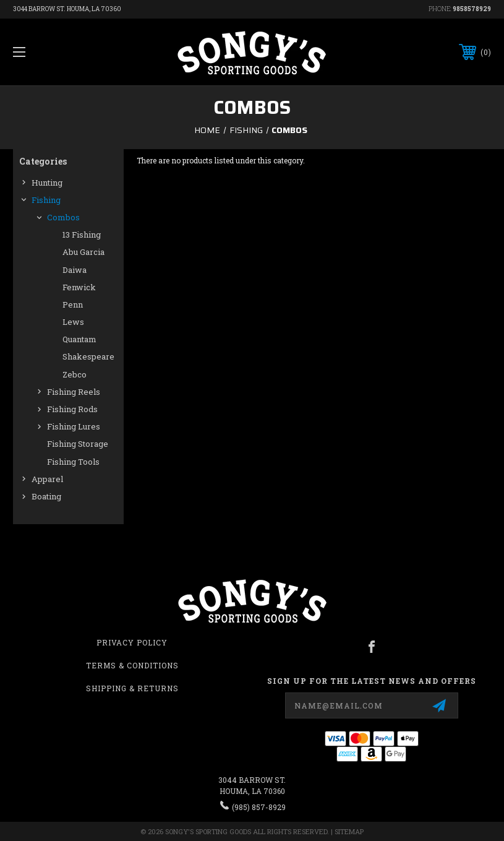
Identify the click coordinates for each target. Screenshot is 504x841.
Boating (46, 496)
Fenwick (79, 287)
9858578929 (472, 9)
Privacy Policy (132, 642)
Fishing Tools (73, 462)
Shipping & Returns (132, 688)
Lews (73, 322)
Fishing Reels (74, 392)
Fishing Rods (72, 409)
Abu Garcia (83, 252)
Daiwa (75, 270)
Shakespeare (88, 356)
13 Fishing (82, 235)
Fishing (46, 200)
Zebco (75, 374)
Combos (63, 217)
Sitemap (349, 831)
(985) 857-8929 (259, 807)
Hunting (47, 183)
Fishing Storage (78, 444)
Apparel (47, 479)
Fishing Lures (74, 426)
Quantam (79, 339)
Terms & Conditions (132, 665)
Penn (73, 304)
